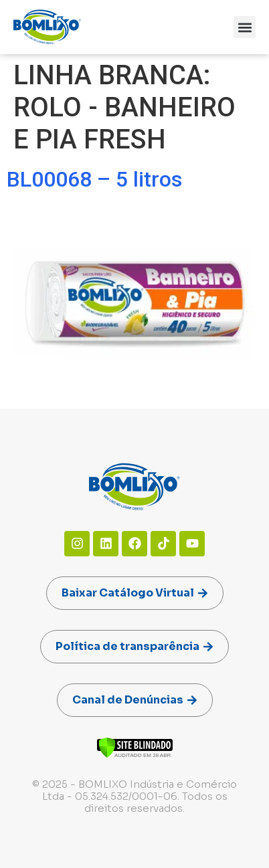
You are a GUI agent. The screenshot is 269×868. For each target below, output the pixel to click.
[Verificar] (135, 755)
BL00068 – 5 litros (94, 179)
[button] (245, 27)
